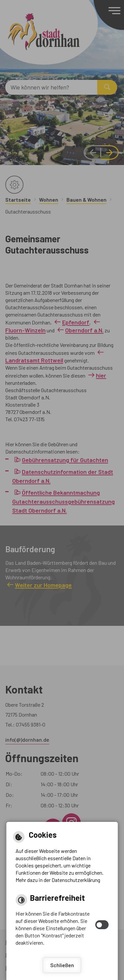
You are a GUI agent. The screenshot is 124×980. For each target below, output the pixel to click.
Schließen (62, 965)
